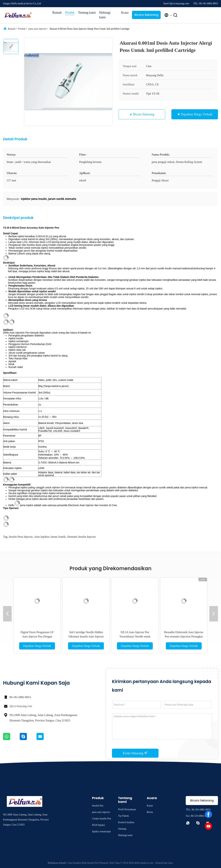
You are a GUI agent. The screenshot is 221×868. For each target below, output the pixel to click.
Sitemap (122, 829)
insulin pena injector (21, 537)
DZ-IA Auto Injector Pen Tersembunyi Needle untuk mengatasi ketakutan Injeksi (135, 636)
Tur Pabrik (124, 816)
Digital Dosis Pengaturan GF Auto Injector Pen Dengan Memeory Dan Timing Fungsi (37, 636)
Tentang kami (87, 13)
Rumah (57, 13)
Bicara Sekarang (146, 15)
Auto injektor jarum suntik (50, 537)
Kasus (150, 806)
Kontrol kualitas (126, 822)
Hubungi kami (105, 15)
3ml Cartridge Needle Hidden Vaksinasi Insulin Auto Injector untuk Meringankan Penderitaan (86, 636)
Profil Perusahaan (127, 809)
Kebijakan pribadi (57, 863)
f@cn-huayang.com (21, 706)
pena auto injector (37, 29)
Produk (70, 13)
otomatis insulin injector (81, 537)
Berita (150, 812)
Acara (125, 13)
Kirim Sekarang (135, 753)
